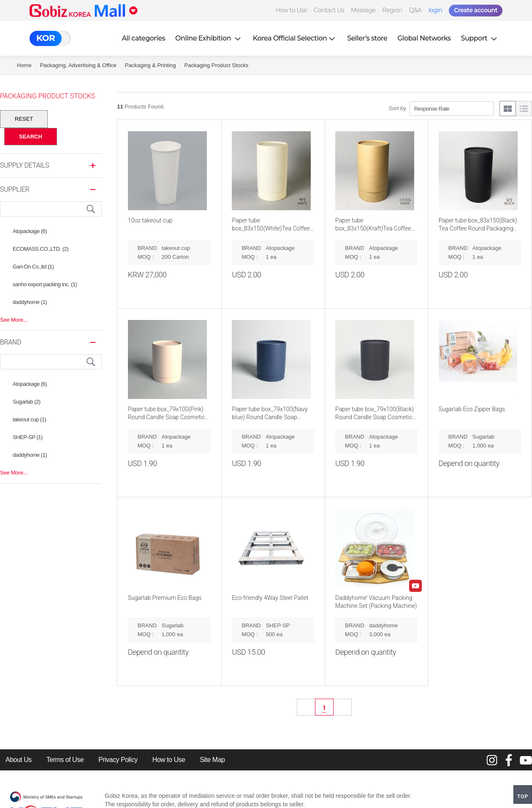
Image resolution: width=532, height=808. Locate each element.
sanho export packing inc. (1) (45, 284)
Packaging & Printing (151, 65)
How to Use (291, 10)
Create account (476, 10)
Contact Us (329, 10)
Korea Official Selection (295, 38)
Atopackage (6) (30, 231)
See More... (14, 320)
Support (480, 38)
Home (24, 65)
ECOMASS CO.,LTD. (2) (41, 249)
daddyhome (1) (30, 302)
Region (392, 10)
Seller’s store (367, 38)
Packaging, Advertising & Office (78, 65)
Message (363, 10)
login (435, 10)
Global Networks (424, 38)
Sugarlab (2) (27, 402)
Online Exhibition (209, 38)
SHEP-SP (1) (28, 437)
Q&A (415, 10)
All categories (143, 38)
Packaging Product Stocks (217, 65)
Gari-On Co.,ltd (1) (33, 267)
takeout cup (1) (29, 419)
